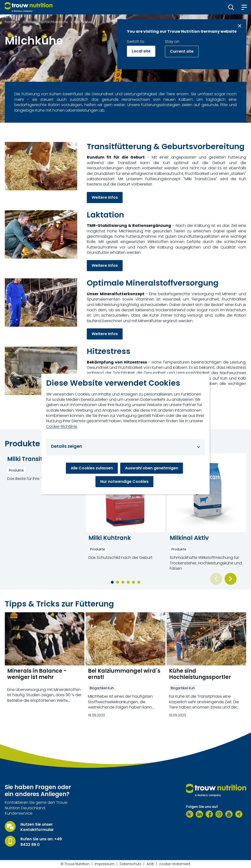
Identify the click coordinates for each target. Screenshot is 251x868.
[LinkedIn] (199, 814)
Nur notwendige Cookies (124, 482)
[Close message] (240, 26)
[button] (231, 7)
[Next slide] (231, 579)
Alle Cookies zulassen (92, 468)
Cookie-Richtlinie (62, 427)
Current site (182, 51)
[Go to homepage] (29, 7)
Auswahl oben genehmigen (152, 468)
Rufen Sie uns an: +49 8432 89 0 (41, 842)
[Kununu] (190, 814)
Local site (141, 51)
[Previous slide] (216, 579)
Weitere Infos (105, 197)
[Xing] (239, 814)
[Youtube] (229, 814)
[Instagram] (219, 814)
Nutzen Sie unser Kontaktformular (37, 827)
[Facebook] (209, 814)
